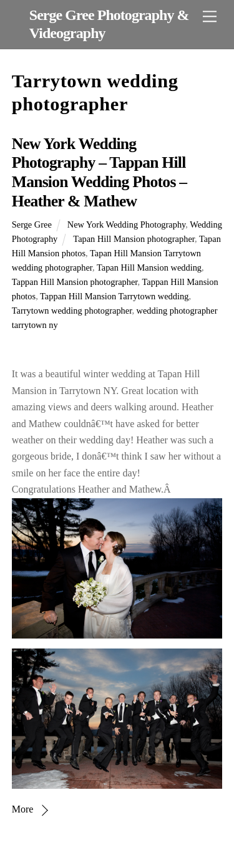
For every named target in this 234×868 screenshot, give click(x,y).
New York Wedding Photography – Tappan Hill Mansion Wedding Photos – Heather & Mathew (99, 172)
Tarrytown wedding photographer (72, 311)
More (23, 809)
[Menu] (210, 17)
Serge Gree (32, 224)
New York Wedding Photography (127, 224)
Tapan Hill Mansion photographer (134, 239)
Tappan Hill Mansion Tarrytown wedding (114, 296)
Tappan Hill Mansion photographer (75, 282)
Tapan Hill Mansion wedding (149, 268)
